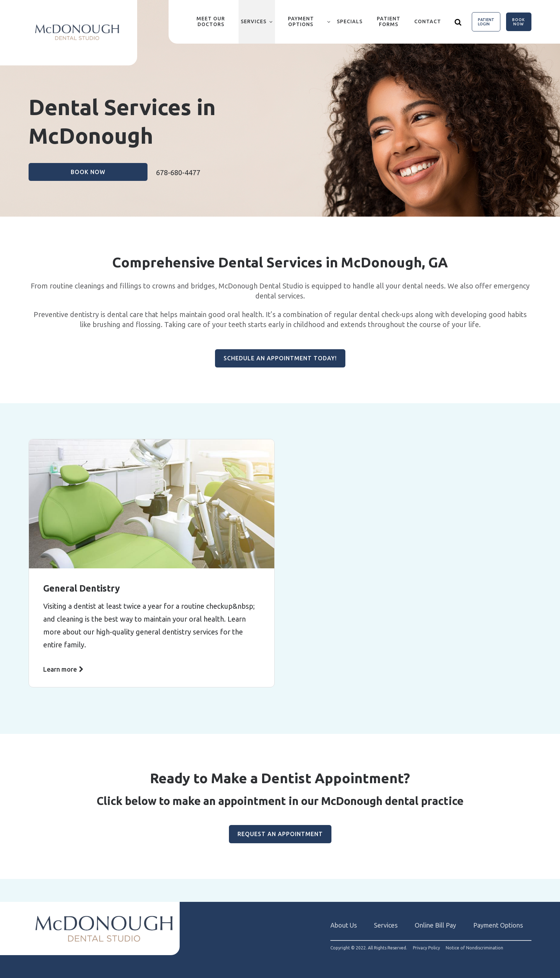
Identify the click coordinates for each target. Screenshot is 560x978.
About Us (344, 925)
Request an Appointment (280, 834)
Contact (428, 21)
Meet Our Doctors (211, 21)
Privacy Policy (426, 948)
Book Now (519, 22)
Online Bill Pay (435, 925)
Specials (350, 21)
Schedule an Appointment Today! (280, 358)
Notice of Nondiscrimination (474, 948)
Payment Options (301, 21)
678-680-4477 (178, 172)
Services (254, 21)
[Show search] (458, 22)
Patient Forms (389, 21)
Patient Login (486, 22)
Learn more (60, 669)
